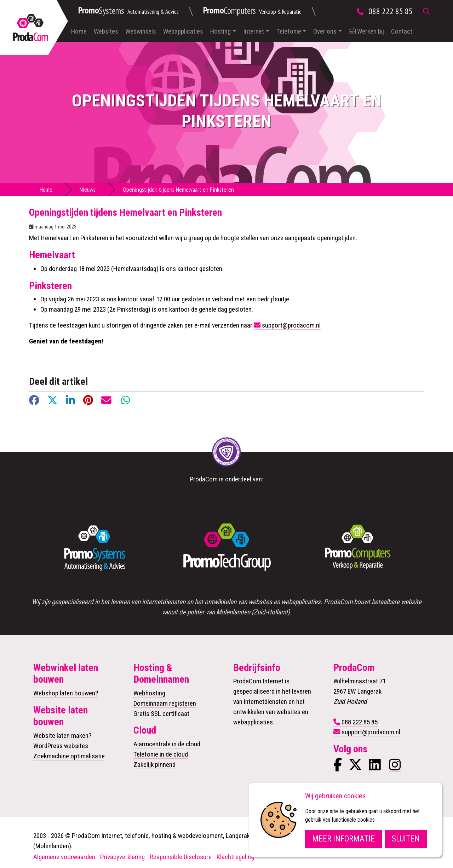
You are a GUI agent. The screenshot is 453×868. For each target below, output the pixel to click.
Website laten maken (61, 736)
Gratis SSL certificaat (161, 714)
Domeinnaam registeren (165, 703)
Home (79, 31)
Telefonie (289, 31)
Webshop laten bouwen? (66, 693)
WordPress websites (61, 746)
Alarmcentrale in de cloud (167, 744)
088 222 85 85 (391, 11)
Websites (106, 31)
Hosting (220, 31)
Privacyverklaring (122, 857)
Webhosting (149, 693)
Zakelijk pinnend (154, 765)
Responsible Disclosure (181, 857)
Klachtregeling (235, 857)
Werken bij (366, 31)
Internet (254, 31)
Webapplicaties (183, 31)
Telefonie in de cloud (161, 754)
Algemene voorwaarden (64, 857)
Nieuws (88, 189)
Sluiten (406, 839)
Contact (402, 31)
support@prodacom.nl (291, 325)
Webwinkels (141, 31)
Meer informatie (343, 839)
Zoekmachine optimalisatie (69, 756)
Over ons (325, 31)
